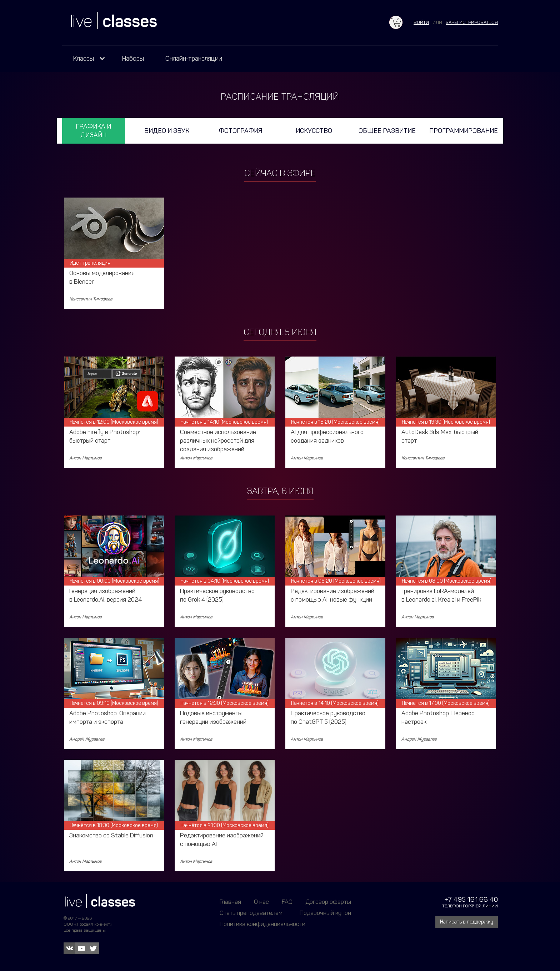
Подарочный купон (325, 913)
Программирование (464, 131)
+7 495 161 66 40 (471, 899)
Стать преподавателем (251, 913)
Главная (230, 902)
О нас (261, 902)
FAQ (287, 902)
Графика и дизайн (93, 131)
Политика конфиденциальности (262, 924)
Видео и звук (167, 131)
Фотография (241, 131)
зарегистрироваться (472, 22)
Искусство (314, 131)
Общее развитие (387, 131)
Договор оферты (328, 902)
